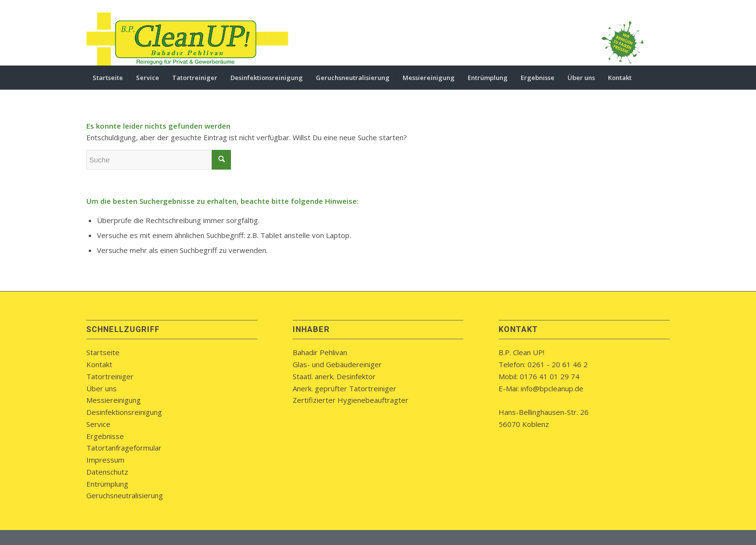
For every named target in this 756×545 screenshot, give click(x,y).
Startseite (103, 352)
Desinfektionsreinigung (124, 412)
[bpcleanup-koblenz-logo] (188, 39)
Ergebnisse (105, 436)
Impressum (105, 460)
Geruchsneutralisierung (125, 495)
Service (98, 424)
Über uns (101, 388)
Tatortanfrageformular (124, 448)
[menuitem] (108, 78)
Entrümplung (107, 484)
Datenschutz (107, 472)
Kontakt (99, 364)
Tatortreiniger (110, 376)
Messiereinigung (114, 400)
